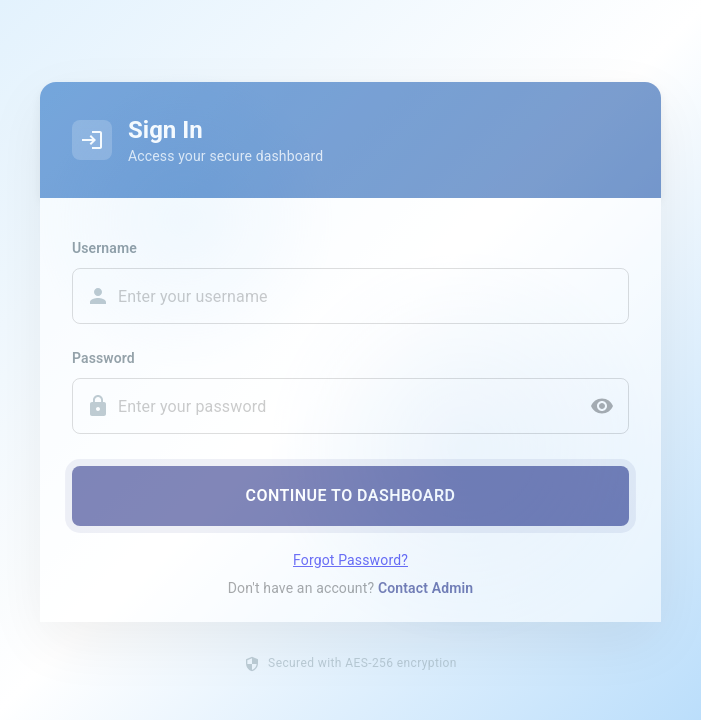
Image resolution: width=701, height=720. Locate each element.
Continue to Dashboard (350, 501)
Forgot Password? (350, 565)
